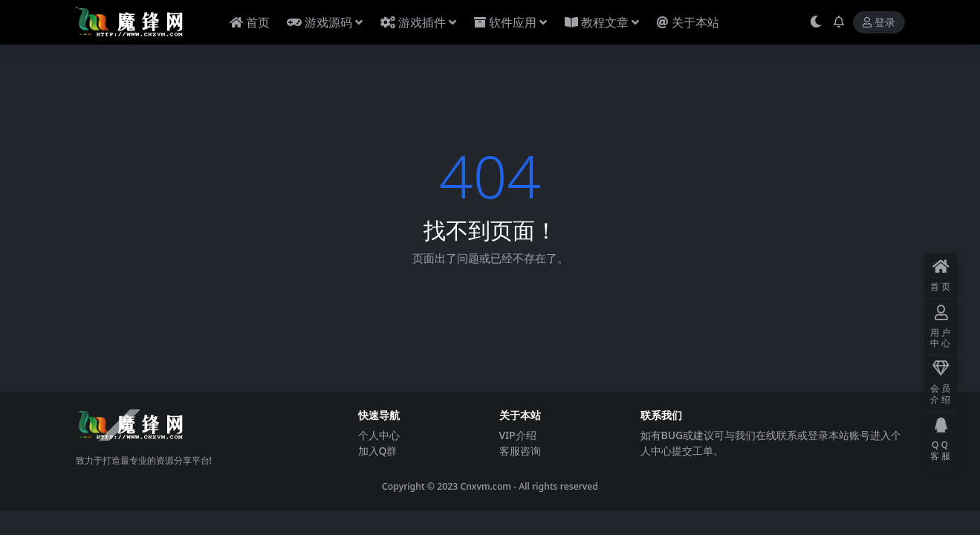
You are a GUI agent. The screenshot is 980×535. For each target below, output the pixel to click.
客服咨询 (520, 451)
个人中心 (379, 435)
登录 (879, 23)
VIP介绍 (518, 435)
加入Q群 (378, 451)
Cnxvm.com (486, 486)
